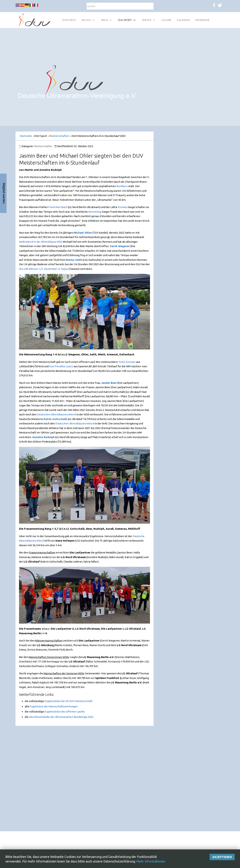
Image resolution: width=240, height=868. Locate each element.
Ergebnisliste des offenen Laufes (65, 712)
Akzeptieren (222, 863)
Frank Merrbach (58, 207)
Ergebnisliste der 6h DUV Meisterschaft (68, 701)
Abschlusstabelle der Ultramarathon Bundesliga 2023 (61, 717)
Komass (123, 207)
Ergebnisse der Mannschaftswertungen (54, 706)
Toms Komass (127, 362)
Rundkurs (122, 186)
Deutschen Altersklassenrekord (56, 414)
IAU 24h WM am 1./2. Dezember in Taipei (44, 269)
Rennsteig (95, 212)
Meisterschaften (43, 146)
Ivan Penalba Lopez (61, 366)
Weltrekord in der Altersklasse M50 (40, 242)
